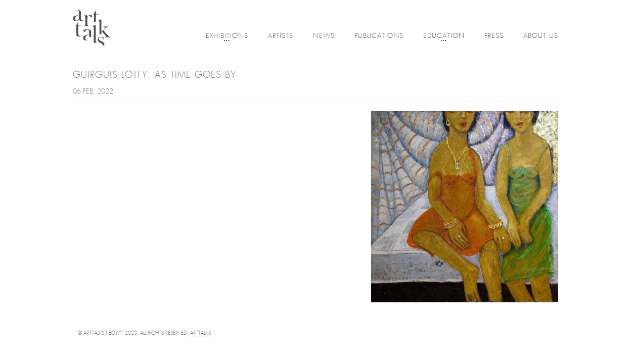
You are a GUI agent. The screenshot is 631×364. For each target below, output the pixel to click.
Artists (281, 36)
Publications (379, 36)
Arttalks (200, 333)
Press (494, 36)
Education (444, 37)
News (324, 36)
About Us (541, 36)
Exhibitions (227, 37)
